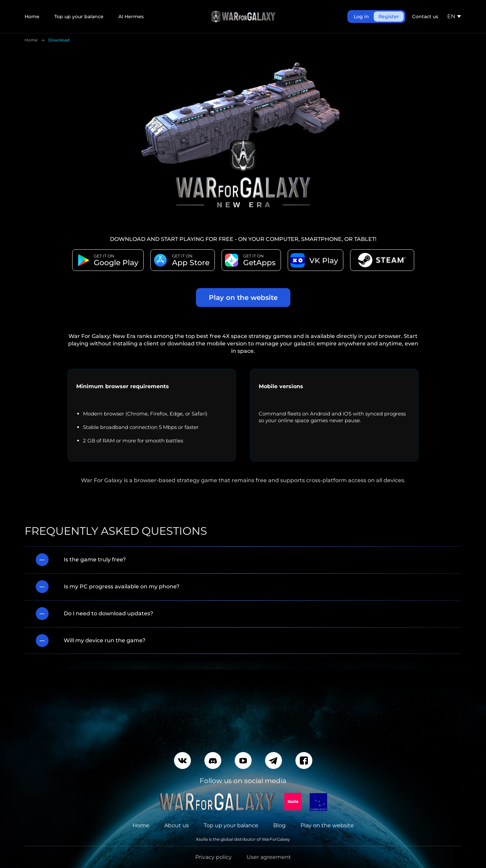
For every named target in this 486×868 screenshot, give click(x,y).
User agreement (269, 857)
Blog (279, 825)
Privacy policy (213, 857)
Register (389, 17)
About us (177, 825)
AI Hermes (131, 17)
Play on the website (243, 298)
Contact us (425, 17)
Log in (361, 17)
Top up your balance (79, 17)
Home (32, 17)
